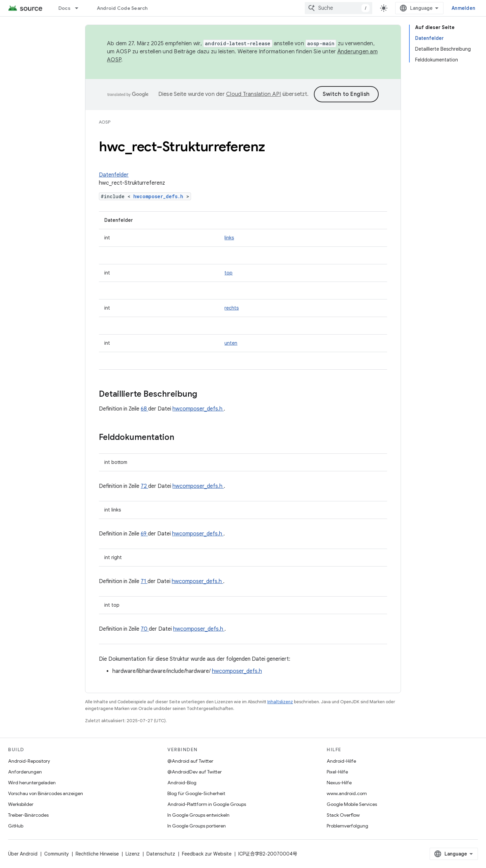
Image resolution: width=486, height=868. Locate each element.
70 (145, 629)
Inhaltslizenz (280, 702)
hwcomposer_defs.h (160, 196)
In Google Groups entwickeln (198, 815)
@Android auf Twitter (190, 761)
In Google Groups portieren (197, 826)
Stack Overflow (343, 815)
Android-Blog (182, 783)
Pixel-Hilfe (337, 772)
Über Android (23, 854)
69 (144, 534)
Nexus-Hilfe (339, 783)
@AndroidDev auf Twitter (195, 772)
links (229, 238)
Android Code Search (122, 8)
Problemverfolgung (347, 826)
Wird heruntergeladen (32, 783)
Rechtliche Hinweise (97, 854)
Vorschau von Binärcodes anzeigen (46, 793)
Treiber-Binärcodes (28, 815)
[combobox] (339, 8)
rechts (232, 308)
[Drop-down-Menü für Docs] (80, 8)
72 (144, 486)
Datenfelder (114, 175)
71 (144, 581)
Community (57, 854)
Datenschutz (161, 854)
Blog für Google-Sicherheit (196, 793)
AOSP (105, 122)
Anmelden (463, 8)
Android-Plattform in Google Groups (207, 804)
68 (144, 409)
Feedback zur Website (207, 854)
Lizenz (133, 854)
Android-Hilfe (341, 761)
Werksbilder (21, 804)
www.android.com (347, 793)
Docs (64, 8)
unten (231, 343)
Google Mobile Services (352, 804)
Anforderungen (25, 772)
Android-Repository (29, 761)
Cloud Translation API (253, 94)
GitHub (16, 826)
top (228, 273)
